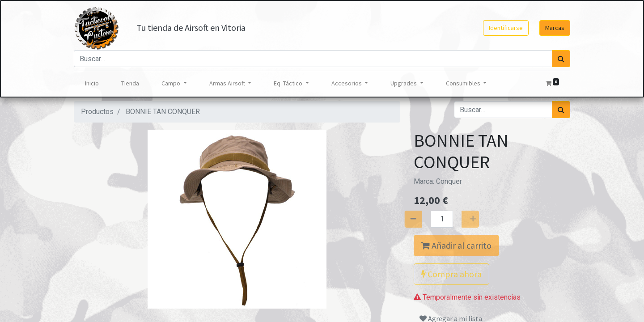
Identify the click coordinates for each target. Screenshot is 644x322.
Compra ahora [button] (451, 274)
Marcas (555, 28)
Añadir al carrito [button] (456, 245)
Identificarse (506, 28)
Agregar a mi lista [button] (451, 301)
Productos (97, 112)
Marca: (438, 181)
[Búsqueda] (561, 59)
